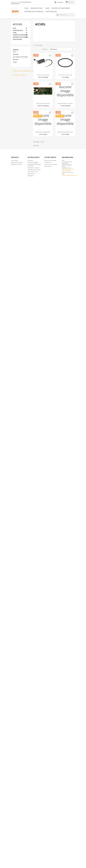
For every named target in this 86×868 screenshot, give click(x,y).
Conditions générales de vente (34, 165)
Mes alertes (48, 166)
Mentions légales (33, 162)
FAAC (27, 8)
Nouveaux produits (17, 162)
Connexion (48, 162)
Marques (16, 50)
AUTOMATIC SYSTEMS (20, 57)
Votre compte (50, 157)
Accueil (18, 24)
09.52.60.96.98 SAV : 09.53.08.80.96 (21, 3)
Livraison (30, 160)
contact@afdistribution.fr (70, 175)
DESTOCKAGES (51, 12)
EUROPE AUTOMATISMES (61, 8)
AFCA (15, 52)
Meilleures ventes (17, 164)
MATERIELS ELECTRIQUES (34, 12)
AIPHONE (16, 54)
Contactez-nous (33, 172)
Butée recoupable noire (65, 132)
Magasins (31, 176)
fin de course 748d (43, 75)
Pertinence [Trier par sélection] (62, 49)
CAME (47, 8)
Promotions (15, 160)
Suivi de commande (50, 160)
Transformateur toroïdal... (65, 103)
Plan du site (31, 174)
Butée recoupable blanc (43, 132)
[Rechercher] (65, 15)
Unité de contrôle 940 (43, 103)
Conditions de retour (34, 170)
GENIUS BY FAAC (37, 8)
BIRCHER (16, 60)
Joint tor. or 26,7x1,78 (65, 75)
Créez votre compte (51, 164)
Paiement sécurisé (33, 168)
